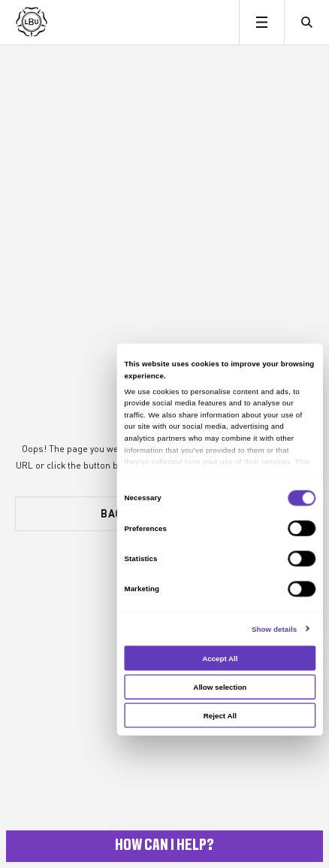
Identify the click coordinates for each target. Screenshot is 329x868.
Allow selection (220, 686)
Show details (274, 628)
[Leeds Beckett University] (88, 22)
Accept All (220, 658)
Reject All (220, 716)
